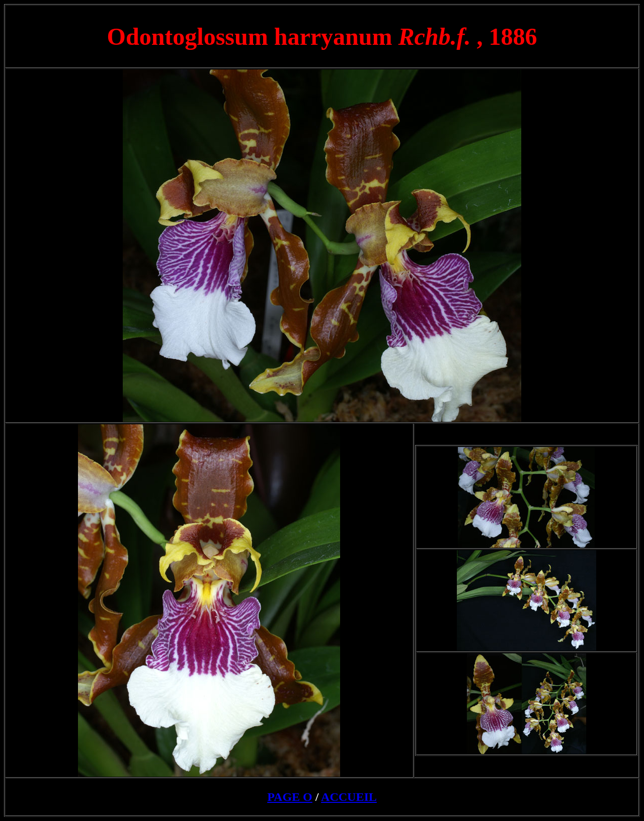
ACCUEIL (349, 797)
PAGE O (290, 797)
